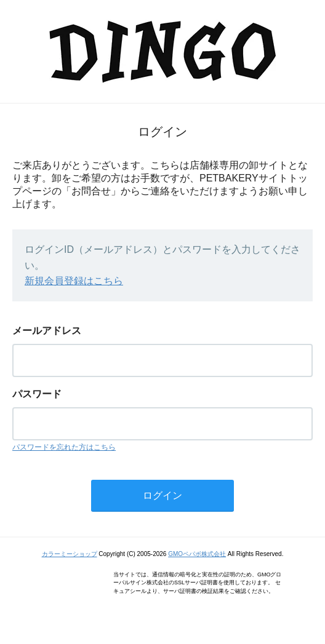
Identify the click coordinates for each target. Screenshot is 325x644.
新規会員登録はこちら (74, 281)
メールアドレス (47, 331)
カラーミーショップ (70, 554)
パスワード (37, 394)
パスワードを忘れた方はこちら (64, 447)
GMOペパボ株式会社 (197, 554)
